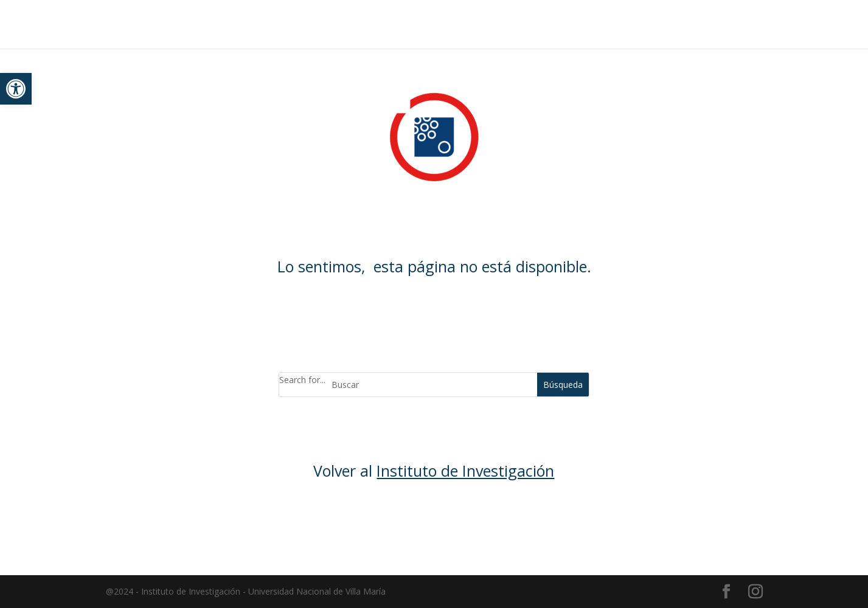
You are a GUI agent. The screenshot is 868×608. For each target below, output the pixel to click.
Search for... (302, 380)
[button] (16, 89)
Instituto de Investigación (465, 471)
